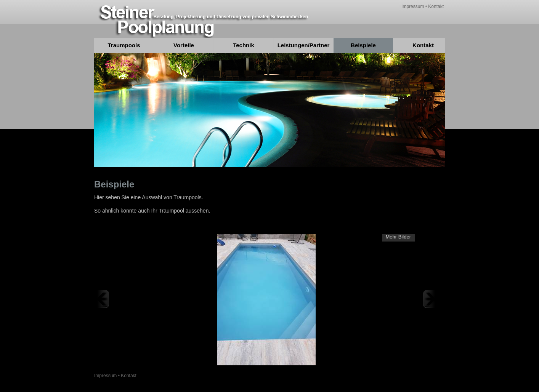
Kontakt (436, 6)
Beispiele (363, 45)
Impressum (413, 6)
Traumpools (124, 45)
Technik (244, 45)
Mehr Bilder (398, 237)
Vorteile (184, 45)
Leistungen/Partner (304, 45)
